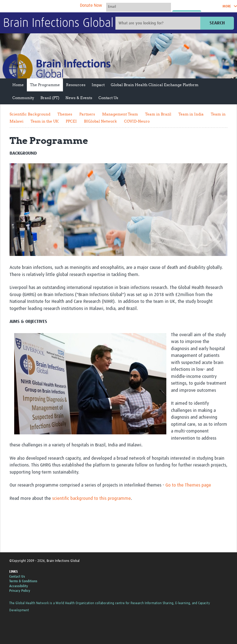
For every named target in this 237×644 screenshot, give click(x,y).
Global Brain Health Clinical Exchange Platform (155, 85)
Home (18, 85)
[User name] (139, 6)
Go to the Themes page (188, 485)
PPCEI (71, 121)
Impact (98, 85)
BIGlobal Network (100, 121)
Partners (87, 114)
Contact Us (108, 98)
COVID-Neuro (137, 121)
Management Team (120, 114)
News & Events (79, 98)
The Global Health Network (49, 6)
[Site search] (159, 23)
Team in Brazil (158, 114)
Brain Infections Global (58, 23)
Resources (76, 85)
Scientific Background (30, 114)
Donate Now (91, 6)
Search (217, 23)
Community (23, 98)
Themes (65, 114)
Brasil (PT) (50, 98)
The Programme (45, 85)
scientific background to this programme (91, 498)
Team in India (191, 114)
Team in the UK (45, 121)
